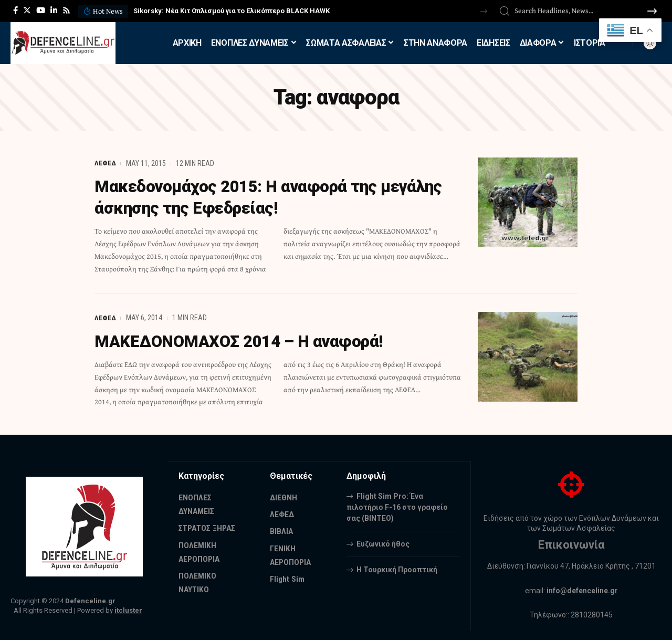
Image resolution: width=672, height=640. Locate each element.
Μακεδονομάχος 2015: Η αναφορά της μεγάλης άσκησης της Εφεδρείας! (275, 197)
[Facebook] (15, 11)
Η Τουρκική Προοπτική (397, 568)
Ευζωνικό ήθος (383, 542)
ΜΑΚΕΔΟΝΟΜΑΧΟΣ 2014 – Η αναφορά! (244, 340)
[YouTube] (41, 11)
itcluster (128, 609)
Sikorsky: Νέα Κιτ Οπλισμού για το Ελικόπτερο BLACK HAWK (232, 11)
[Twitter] (27, 11)
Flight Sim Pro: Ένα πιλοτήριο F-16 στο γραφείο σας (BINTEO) (397, 506)
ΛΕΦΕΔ (105, 163)
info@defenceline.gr (582, 589)
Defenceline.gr (90, 599)
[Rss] (66, 11)
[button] (484, 11)
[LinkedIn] (54, 11)
